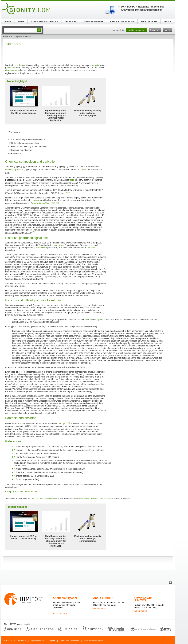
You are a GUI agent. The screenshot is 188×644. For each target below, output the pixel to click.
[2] (67, 192)
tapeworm (91, 248)
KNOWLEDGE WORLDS (122, 22)
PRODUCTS (71, 22)
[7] (59, 203)
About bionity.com (65, 598)
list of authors (106, 499)
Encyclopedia (16, 36)
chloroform (36, 200)
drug (21, 65)
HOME (8, 22)
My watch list (118, 30)
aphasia (101, 320)
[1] (42, 73)
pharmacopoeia (12, 70)
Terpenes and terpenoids (26, 492)
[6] (57, 203)
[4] (52, 203)
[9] (69, 423)
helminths (10, 68)
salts (84, 170)
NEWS (21, 22)
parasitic (95, 65)
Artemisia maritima (41, 203)
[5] (54, 203)
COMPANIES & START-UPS (44, 22)
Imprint (52, 641)
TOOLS (168, 22)
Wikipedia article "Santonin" (88, 499)
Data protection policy (93, 641)
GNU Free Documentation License (44, 499)
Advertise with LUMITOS (143, 599)
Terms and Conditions (69, 641)
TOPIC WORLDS (149, 22)
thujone (64, 424)
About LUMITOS (104, 598)
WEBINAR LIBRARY (93, 22)
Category (9, 492)
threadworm (41, 248)
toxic (72, 180)
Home (6, 36)
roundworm (59, 245)
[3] (69, 192)
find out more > (60, 613)
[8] (34, 232)
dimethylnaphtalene (14, 170)
